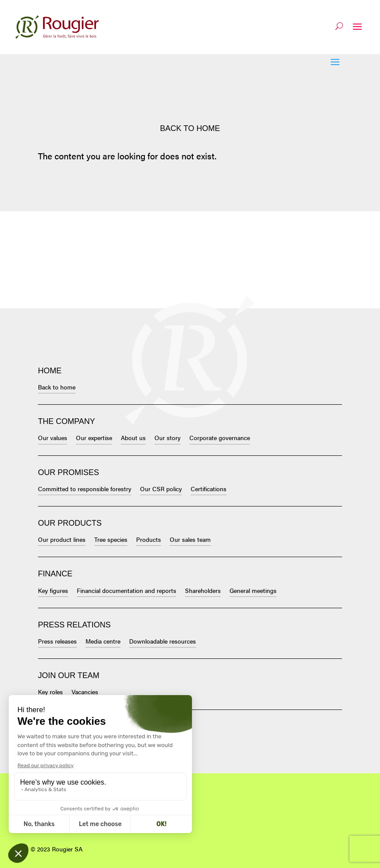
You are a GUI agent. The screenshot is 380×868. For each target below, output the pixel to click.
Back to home (190, 128)
